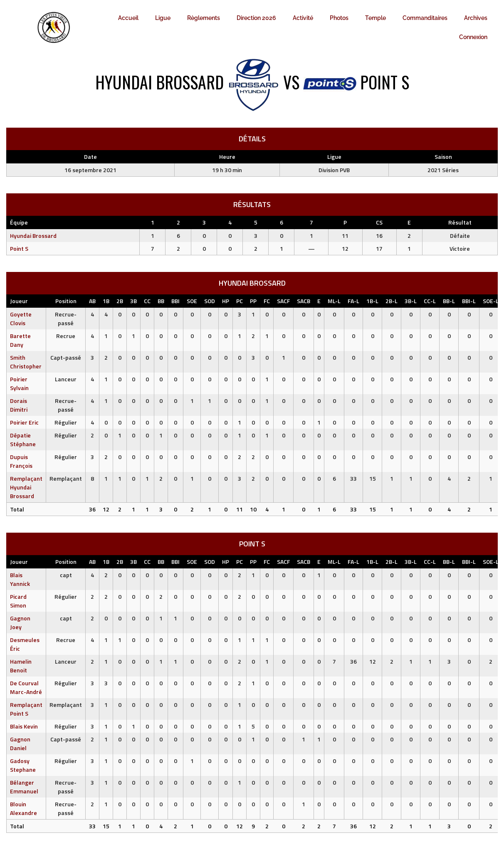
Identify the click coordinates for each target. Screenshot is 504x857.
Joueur (19, 301)
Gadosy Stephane (23, 765)
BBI (175, 301)
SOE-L (491, 301)
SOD (210, 301)
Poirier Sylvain (19, 383)
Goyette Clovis (21, 319)
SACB (304, 301)
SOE (192, 301)
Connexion (473, 37)
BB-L (449, 301)
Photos (339, 18)
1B (106, 301)
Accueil (128, 18)
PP (253, 301)
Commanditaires (425, 18)
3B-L (411, 301)
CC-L (430, 301)
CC (147, 301)
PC (240, 301)
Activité (303, 18)
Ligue (163, 18)
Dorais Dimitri (19, 405)
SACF (283, 301)
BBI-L (469, 301)
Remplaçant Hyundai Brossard (26, 487)
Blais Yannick (20, 579)
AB (92, 301)
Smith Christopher (26, 362)
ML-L (334, 301)
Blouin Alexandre (23, 808)
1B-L (372, 301)
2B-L (392, 301)
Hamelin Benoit (21, 666)
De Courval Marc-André (26, 687)
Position (66, 301)
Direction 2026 (256, 18)
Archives (476, 18)
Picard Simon (18, 601)
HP (226, 301)
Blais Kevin (24, 726)
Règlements (204, 18)
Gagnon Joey (20, 622)
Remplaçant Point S (26, 709)
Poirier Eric (24, 422)
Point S (19, 248)
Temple (376, 18)
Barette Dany (20, 340)
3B (133, 301)
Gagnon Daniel (20, 743)
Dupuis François (21, 461)
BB (161, 301)
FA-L (353, 301)
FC (267, 301)
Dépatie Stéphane (23, 440)
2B (120, 301)
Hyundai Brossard (33, 236)
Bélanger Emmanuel (24, 787)
